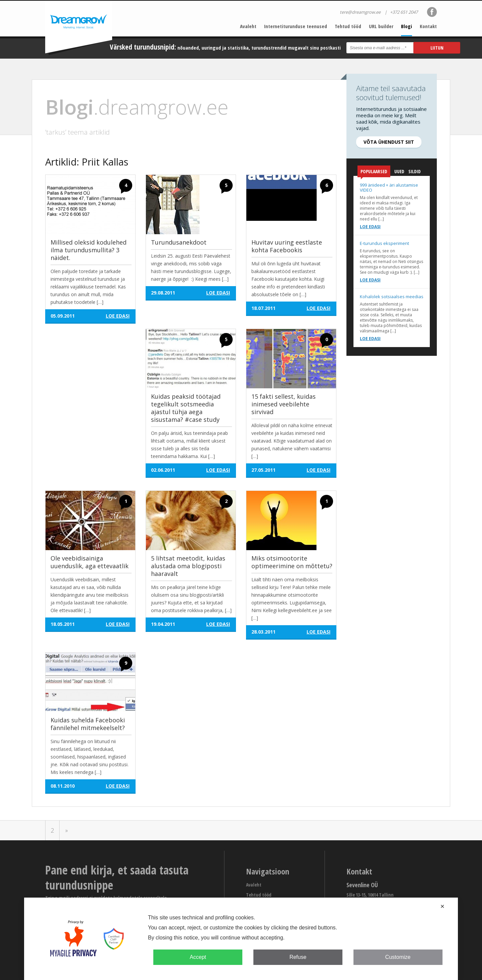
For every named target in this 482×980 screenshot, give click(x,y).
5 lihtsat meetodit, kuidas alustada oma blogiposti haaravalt (188, 566)
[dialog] (241, 939)
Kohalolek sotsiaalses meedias (392, 297)
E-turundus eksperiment (384, 243)
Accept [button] (198, 957)
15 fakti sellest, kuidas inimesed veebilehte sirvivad (284, 404)
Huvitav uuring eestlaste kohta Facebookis (287, 246)
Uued (399, 171)
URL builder (381, 26)
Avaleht (248, 26)
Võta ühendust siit (389, 142)
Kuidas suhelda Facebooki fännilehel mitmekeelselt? (88, 724)
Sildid (415, 171)
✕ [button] (442, 906)
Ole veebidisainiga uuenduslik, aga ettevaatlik (90, 562)
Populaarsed (374, 173)
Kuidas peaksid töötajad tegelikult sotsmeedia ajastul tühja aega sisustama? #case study (186, 408)
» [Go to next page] (67, 830)
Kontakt (428, 26)
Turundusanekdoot (179, 242)
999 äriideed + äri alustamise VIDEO (389, 187)
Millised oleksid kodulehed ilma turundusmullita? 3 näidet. (89, 250)
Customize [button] (398, 957)
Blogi (407, 26)
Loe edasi (370, 227)
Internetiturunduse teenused (296, 26)
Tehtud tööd (348, 26)
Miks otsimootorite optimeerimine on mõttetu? (292, 562)
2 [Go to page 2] (53, 830)
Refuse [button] (298, 957)
